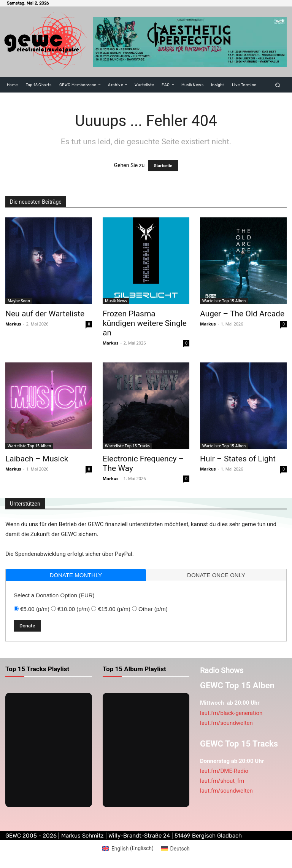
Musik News (116, 301)
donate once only (216, 575)
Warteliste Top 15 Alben (224, 301)
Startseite (163, 166)
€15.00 (114, 609)
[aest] (190, 42)
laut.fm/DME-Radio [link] (224, 771)
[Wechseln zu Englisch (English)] (128, 848)
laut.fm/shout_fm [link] (222, 781)
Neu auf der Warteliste (45, 314)
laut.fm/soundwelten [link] (226, 723)
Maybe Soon (19, 301)
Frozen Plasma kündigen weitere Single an (145, 323)
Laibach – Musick (37, 459)
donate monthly (76, 575)
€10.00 (74, 609)
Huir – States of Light (238, 459)
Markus (13, 324)
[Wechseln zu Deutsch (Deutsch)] (175, 848)
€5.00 (35, 609)
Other (153, 609)
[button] (278, 85)
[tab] (76, 575)
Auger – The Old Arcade (242, 314)
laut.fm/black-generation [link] (231, 713)
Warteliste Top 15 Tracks (127, 446)
